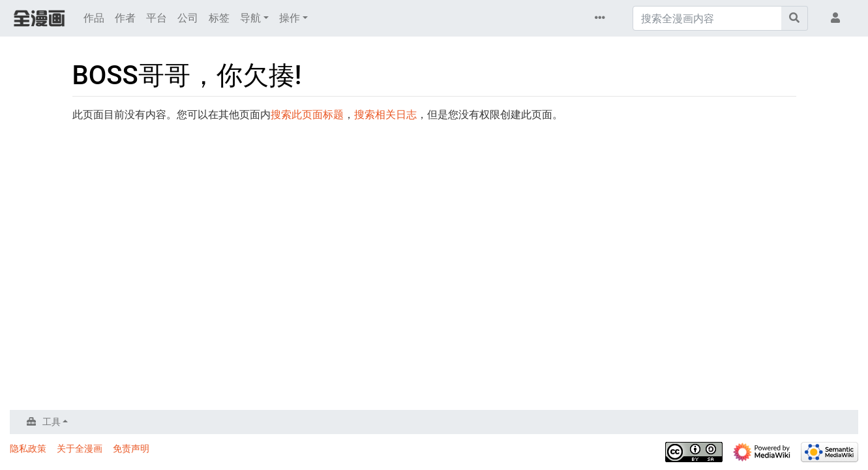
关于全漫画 (80, 448)
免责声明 (131, 448)
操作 (290, 18)
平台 (157, 18)
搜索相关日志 (385, 115)
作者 (125, 18)
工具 (52, 422)
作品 (94, 18)
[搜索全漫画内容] (707, 18)
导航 (250, 18)
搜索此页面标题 (307, 115)
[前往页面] (795, 18)
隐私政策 (28, 448)
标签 (219, 18)
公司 (188, 18)
